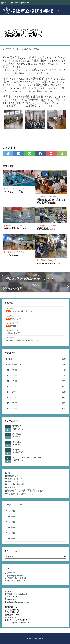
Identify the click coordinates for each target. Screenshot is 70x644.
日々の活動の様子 (21, 30)
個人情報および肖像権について (20, 494)
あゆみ (10, 473)
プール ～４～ (14, 191)
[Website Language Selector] (21, 3)
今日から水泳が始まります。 (16, 228)
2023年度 (21, 188)
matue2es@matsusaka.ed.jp (18, 602)
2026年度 (38, 370)
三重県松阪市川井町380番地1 (18, 594)
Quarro (40, 638)
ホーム (7, 30)
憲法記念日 (17, 426)
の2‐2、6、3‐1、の (51, 201)
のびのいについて (26, 490)
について (15, 487)
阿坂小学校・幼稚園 (16, 576)
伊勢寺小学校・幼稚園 (16, 578)
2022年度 (38, 392)
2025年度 (21, 226)
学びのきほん (13, 476)
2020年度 (53, 196)
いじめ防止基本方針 (16, 484)
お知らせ (37, 359)
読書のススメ (13, 481)
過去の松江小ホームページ (18, 581)
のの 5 (48, 263)
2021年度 (53, 260)
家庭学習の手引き (15, 479)
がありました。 (49, 229)
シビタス (7, 3)
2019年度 (34, 30)
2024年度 (21, 252)
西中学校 (11, 573)
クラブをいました (14, 255)
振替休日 (16, 450)
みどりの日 (17, 434)
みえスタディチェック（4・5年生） (27, 457)
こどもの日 (17, 442)
